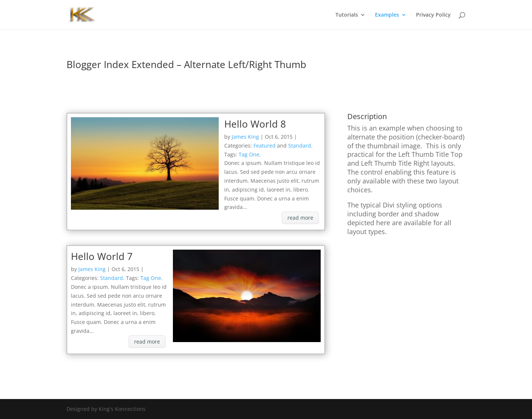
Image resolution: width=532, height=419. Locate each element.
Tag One (249, 154)
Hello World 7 (102, 256)
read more (300, 218)
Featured (265, 146)
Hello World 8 (255, 124)
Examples (387, 15)
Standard (300, 146)
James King (245, 137)
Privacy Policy (433, 15)
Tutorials (347, 15)
